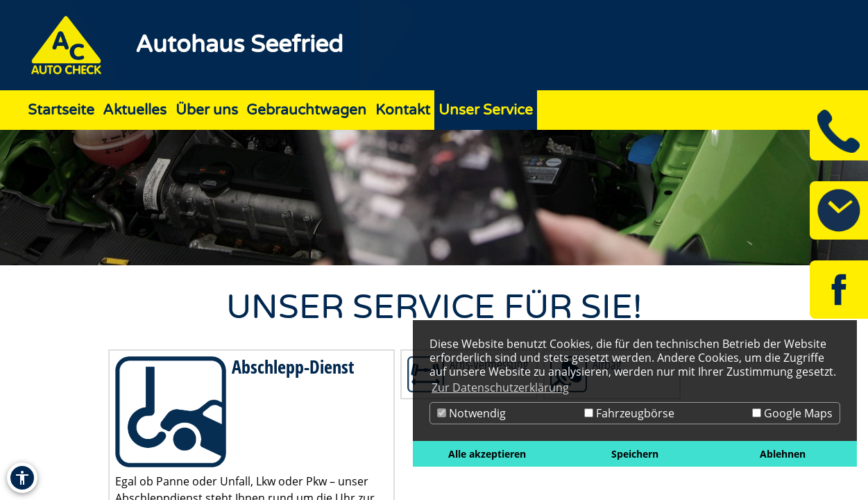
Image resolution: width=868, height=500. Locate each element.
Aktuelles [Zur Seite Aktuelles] (135, 110)
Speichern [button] (635, 454)
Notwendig (471, 413)
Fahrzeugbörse (629, 413)
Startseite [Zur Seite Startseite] (61, 110)
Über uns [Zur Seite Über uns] (207, 110)
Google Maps (792, 413)
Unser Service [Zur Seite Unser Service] (486, 110)
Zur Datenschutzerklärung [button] (500, 387)
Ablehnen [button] (783, 454)
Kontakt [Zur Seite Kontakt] (403, 110)
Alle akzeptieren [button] (487, 454)
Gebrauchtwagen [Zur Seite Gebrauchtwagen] (306, 110)
